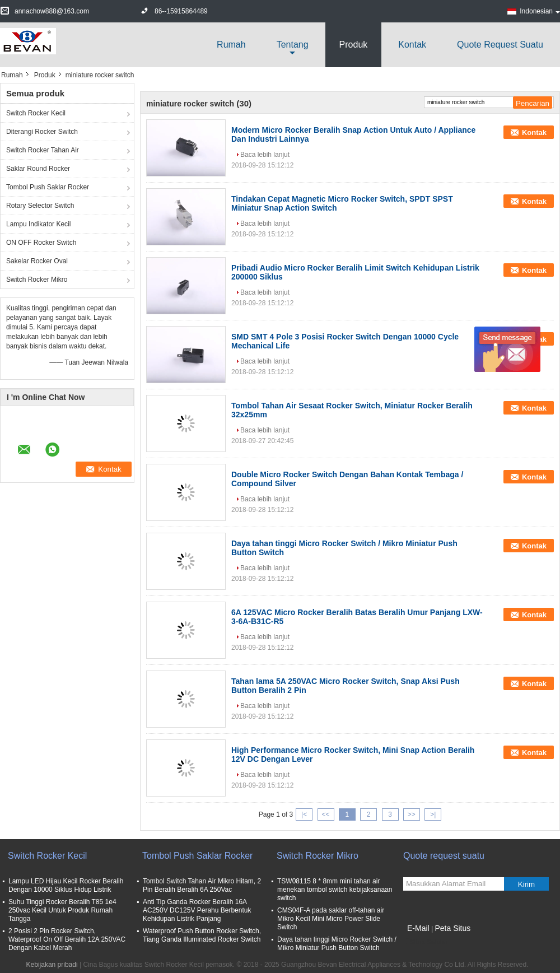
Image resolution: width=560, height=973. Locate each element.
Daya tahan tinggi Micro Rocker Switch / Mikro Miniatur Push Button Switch (337, 944)
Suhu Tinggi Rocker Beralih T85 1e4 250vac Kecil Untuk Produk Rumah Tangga (62, 910)
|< (304, 814)
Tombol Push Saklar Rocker (48, 187)
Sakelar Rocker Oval (37, 261)
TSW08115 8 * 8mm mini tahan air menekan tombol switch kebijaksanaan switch (335, 890)
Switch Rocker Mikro (37, 280)
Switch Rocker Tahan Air (43, 150)
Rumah (231, 45)
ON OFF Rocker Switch (41, 243)
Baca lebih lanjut (265, 155)
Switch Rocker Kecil (36, 113)
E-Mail (418, 928)
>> (412, 814)
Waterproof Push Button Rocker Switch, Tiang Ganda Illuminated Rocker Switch (202, 935)
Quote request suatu (500, 45)
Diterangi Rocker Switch (42, 132)
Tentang (293, 45)
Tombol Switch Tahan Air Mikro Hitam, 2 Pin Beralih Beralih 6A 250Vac (202, 885)
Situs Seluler (425, 942)
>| (433, 814)
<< (325, 814)
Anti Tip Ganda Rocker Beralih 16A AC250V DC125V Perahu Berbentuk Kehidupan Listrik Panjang (197, 910)
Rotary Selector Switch (40, 206)
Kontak (412, 45)
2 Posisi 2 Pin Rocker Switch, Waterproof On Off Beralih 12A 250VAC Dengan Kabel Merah (67, 939)
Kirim (526, 884)
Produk (354, 45)
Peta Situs (452, 928)
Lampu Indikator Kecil (38, 224)
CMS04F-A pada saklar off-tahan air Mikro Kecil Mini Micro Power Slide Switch (331, 919)
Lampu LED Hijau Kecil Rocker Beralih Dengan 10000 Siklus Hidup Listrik (66, 885)
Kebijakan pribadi (52, 965)
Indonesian (540, 11)
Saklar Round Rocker (38, 169)
